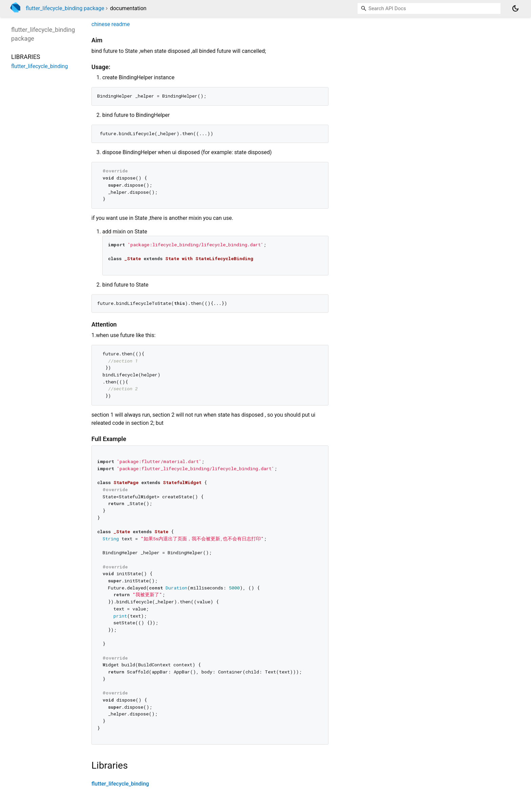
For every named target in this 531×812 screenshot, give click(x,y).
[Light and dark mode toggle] (515, 8)
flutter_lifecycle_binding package (65, 8)
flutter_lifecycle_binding (120, 784)
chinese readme (111, 24)
